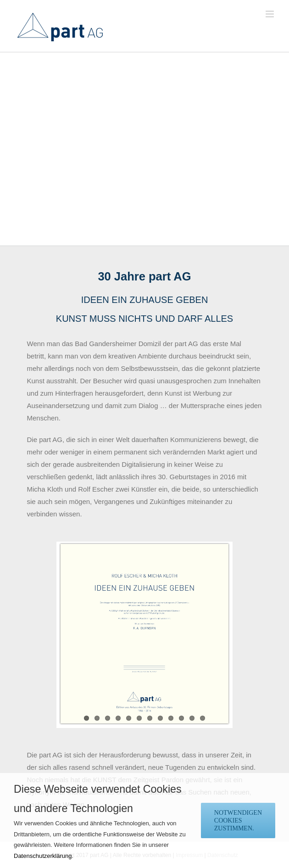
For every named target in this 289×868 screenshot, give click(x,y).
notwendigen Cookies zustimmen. (238, 820)
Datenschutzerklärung (43, 856)
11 (192, 718)
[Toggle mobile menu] (270, 14)
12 (203, 718)
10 (181, 718)
